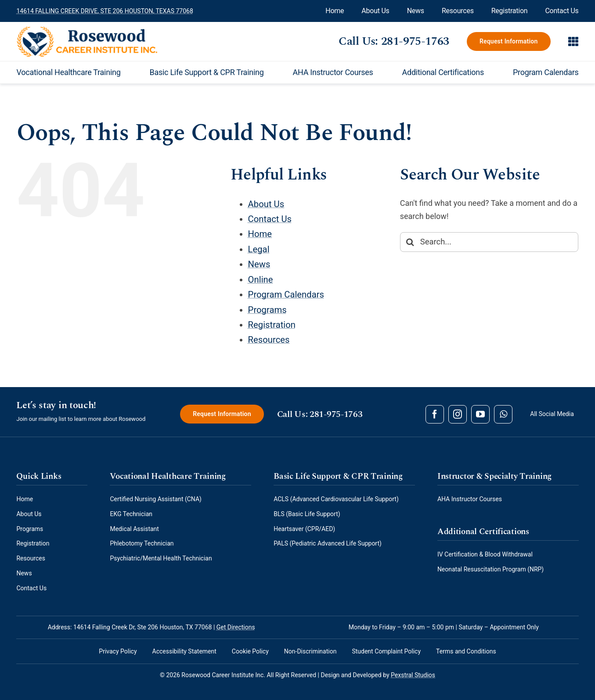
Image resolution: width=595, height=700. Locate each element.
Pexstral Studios (413, 675)
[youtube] (480, 414)
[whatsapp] (503, 414)
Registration (272, 325)
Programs (267, 310)
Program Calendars (286, 294)
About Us (266, 204)
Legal (259, 249)
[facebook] (435, 414)
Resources (269, 340)
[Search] (410, 242)
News (259, 264)
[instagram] (458, 414)
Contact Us (270, 219)
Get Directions (236, 627)
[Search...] (489, 242)
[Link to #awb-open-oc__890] (573, 41)
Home (260, 234)
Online (261, 280)
